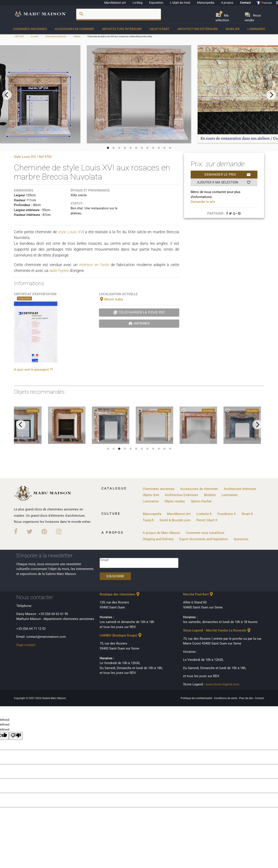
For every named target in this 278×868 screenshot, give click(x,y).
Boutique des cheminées (120, 594)
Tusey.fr (148, 520)
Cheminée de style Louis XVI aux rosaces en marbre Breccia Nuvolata (120, 36)
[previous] (7, 95)
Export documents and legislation (204, 539)
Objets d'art (160, 29)
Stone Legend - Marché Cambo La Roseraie (217, 630)
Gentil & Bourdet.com (175, 520)
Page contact (26, 645)
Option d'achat (201, 501)
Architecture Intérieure (122, 29)
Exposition (156, 3)
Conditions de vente (226, 698)
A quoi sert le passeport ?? (33, 370)
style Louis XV (70, 232)
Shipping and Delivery (158, 539)
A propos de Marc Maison (161, 533)
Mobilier (233, 29)
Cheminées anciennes (30, 29)
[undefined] (16, 736)
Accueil (34, 36)
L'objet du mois (180, 3)
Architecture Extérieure (198, 29)
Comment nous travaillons (205, 533)
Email (104, 560)
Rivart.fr (247, 514)
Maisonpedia (206, 3)
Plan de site (246, 698)
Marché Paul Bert (199, 594)
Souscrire (115, 576)
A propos (227, 3)
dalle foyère (59, 271)
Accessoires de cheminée (74, 29)
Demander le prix (228, 175)
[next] (271, 95)
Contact (245, 3)
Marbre (77, 36)
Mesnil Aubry (111, 299)
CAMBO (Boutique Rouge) (121, 635)
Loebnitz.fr (204, 514)
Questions (241, 539)
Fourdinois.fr (227, 514)
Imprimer (139, 323)
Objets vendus (175, 501)
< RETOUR (19, 36)
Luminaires (256, 29)
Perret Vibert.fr (207, 520)
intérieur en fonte (94, 265)
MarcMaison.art (115, 3)
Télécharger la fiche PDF (139, 312)
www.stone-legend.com (222, 684)
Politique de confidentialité (197, 698)
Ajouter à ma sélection (224, 182)
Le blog (138, 3)
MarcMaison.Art (179, 514)
